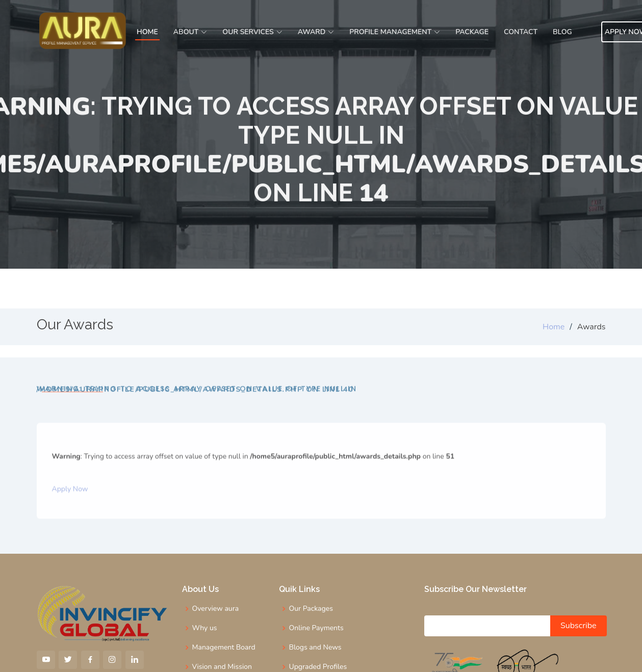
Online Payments (316, 628)
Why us (205, 628)
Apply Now (70, 506)
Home (147, 32)
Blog (562, 32)
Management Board (224, 648)
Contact (521, 32)
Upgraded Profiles (318, 667)
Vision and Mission (222, 667)
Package (472, 32)
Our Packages (311, 609)
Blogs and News (315, 648)
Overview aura (216, 609)
